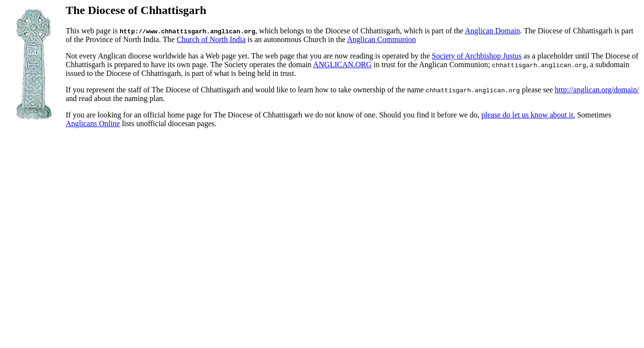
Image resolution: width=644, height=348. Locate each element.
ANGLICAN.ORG (342, 65)
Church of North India (211, 39)
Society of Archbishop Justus (476, 56)
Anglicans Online (93, 123)
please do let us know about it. (528, 115)
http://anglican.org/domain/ (597, 90)
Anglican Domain (492, 31)
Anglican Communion (382, 39)
